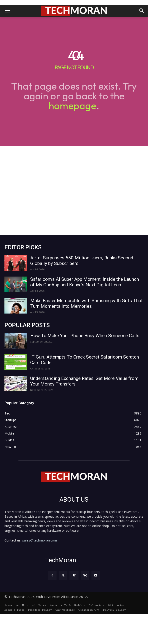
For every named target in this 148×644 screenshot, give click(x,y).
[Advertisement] (74, 191)
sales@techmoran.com (40, 540)
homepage (72, 106)
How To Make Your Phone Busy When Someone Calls (85, 336)
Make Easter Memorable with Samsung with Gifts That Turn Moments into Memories (86, 303)
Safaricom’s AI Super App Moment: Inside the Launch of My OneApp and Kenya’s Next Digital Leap (85, 282)
